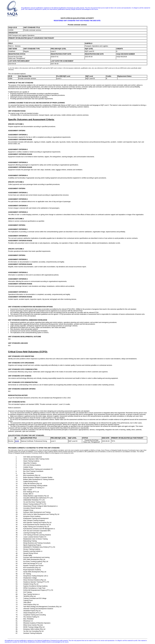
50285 (17, 441)
